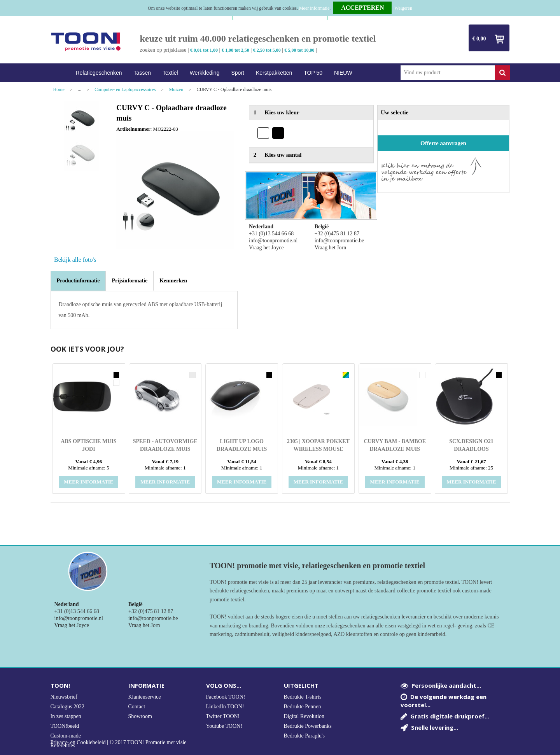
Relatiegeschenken (99, 73)
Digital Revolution (304, 716)
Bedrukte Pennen (303, 707)
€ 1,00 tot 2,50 (235, 50)
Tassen (142, 73)
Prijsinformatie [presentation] (129, 281)
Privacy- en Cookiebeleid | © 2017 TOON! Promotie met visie (119, 743)
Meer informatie (314, 8)
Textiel (170, 73)
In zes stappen (66, 716)
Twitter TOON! (223, 716)
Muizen (176, 90)
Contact (137, 707)
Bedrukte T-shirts (303, 697)
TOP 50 (313, 73)
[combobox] (448, 73)
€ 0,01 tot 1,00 (204, 50)
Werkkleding (205, 73)
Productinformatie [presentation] (78, 281)
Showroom (140, 716)
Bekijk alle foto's (75, 260)
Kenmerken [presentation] (173, 281)
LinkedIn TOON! (225, 707)
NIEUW (343, 73)
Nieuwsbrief (64, 697)
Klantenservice (145, 697)
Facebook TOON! (226, 697)
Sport (237, 73)
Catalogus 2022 (68, 707)
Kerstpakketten (274, 73)
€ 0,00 (479, 39)
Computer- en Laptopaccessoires (125, 90)
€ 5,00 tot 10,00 (300, 50)
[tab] (78, 281)
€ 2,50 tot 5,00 (267, 50)
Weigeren (403, 8)
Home (60, 73)
